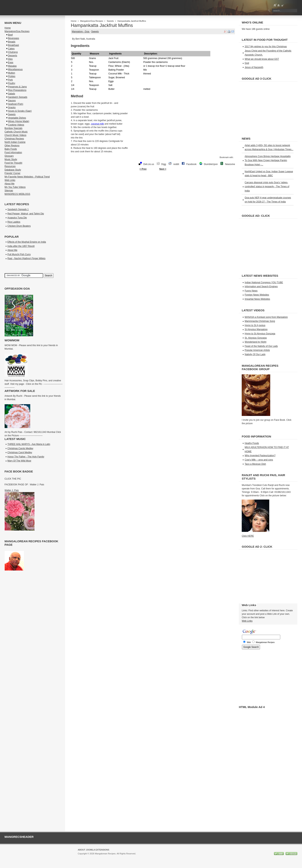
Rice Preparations (17, 90)
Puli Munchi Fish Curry (19, 254)
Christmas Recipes (14, 139)
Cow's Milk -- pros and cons (259, 460)
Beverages (14, 38)
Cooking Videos (16, 125)
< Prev (143, 169)
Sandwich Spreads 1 (18, 209)
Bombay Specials (14, 128)
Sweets (110, 21)
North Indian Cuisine (15, 142)
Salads (12, 94)
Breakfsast (14, 45)
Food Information (13, 152)
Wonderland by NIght (255, 342)
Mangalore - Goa (81, 32)
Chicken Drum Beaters (19, 226)
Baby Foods (11, 149)
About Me (10, 184)
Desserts (13, 56)
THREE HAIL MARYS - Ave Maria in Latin (29, 444)
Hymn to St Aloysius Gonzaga (260, 334)
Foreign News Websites (257, 295)
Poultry (12, 83)
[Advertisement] (153, 185)
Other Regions (12, 146)
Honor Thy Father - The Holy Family (26, 457)
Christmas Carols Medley (20, 448)
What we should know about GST (262, 59)
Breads (12, 42)
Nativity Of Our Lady (255, 354)
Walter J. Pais (12, 490)
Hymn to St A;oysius (255, 325)
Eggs (11, 62)
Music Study (11, 159)
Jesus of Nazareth (254, 67)
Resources (10, 166)
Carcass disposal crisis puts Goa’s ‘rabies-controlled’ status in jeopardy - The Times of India (267, 187)
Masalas (12, 66)
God (247, 63)
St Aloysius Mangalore (256, 329)
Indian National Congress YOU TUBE (264, 282)
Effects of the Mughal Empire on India (27, 242)
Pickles (12, 76)
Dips (10, 59)
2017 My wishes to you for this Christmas (266, 47)
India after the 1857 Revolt (21, 246)
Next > (163, 169)
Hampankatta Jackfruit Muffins (102, 25)
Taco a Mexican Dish (255, 464)
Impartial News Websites (257, 299)
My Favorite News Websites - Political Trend (27, 177)
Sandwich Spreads (18, 97)
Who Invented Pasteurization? (260, 456)
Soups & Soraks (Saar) (20, 111)
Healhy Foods (252, 443)
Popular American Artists (257, 350)
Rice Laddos (14, 222)
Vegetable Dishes (17, 118)
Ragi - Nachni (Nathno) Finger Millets (26, 258)
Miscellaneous (15, 69)
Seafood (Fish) (16, 104)
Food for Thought (13, 163)
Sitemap (9, 191)
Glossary (9, 156)
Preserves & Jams (17, 87)
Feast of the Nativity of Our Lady (261, 346)
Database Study (13, 170)
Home (74, 21)
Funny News (251, 291)
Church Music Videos (16, 135)
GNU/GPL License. (129, 857)
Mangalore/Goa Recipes (92, 21)
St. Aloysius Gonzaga (256, 338)
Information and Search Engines (261, 287)
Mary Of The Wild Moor (19, 461)
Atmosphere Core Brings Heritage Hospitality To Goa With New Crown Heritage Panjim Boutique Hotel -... (268, 160)
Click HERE (248, 536)
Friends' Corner (13, 173)
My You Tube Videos (15, 187)
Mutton (12, 73)
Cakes (11, 49)
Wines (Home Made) (19, 121)
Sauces (12, 101)
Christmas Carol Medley (20, 452)
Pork (10, 80)
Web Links (10, 180)
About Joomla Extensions (94, 850)
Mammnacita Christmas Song (260, 321)
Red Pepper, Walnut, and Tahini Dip (26, 214)
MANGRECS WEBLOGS (17, 194)
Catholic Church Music (16, 132)
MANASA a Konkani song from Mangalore (266, 317)
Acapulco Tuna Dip (17, 218)
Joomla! (82, 857)
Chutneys (13, 52)
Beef (10, 35)
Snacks (12, 107)
